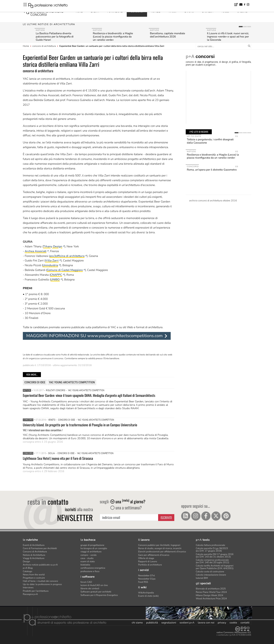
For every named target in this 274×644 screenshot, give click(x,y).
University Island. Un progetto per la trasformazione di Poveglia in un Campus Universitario (80, 425)
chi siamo (137, 623)
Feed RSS (143, 582)
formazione (115, 12)
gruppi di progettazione (92, 545)
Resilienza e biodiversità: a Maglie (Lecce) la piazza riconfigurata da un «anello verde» (113, 37)
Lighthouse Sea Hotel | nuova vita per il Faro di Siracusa (58, 458)
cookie (233, 623)
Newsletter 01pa (147, 579)
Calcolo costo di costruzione (210, 572)
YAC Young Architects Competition (72, 382)
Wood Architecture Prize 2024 (211, 599)
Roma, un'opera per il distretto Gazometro (212, 170)
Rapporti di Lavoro (148, 561)
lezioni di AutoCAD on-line (94, 585)
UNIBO (55, 280)
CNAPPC (56, 275)
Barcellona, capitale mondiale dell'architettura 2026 (168, 35)
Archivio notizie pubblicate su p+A (40, 565)
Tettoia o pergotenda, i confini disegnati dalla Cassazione (210, 141)
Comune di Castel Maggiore (65, 270)
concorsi (39, 15)
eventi (95, 12)
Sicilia (51, 453)
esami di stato (88, 561)
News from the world (34, 575)
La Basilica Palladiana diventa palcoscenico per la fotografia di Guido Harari (55, 37)
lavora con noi (206, 623)
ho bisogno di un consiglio (94, 548)
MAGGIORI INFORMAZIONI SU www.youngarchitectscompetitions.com (94, 336)
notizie (156, 12)
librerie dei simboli (90, 588)
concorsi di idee (35, 382)
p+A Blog (28, 568)
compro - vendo (89, 555)
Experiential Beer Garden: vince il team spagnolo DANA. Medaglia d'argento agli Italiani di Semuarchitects (89, 395)
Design (26, 561)
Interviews (28, 588)
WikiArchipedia (146, 593)
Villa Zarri (52, 260)
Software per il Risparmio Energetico (99, 595)
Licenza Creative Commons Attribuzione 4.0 (228, 632)
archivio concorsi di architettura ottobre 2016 (213, 201)
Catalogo (27, 571)
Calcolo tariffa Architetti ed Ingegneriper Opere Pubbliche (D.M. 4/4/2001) (215, 567)
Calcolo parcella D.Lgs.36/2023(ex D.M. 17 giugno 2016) (212, 550)
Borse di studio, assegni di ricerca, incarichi (160, 548)
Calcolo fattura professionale (210, 545)
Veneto (52, 420)
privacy (222, 623)
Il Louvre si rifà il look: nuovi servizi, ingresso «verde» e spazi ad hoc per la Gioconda (228, 37)
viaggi (172, 12)
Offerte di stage (146, 558)
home (79, 12)
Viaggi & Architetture (34, 558)
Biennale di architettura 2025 (211, 589)
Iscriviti (166, 518)
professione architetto (44, 11)
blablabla (85, 565)
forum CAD (86, 582)
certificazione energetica (93, 568)
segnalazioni (169, 623)
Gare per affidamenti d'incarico (154, 555)
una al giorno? (128, 501)
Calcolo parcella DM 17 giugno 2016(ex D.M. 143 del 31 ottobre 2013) (215, 555)
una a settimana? (126, 507)
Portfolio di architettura (150, 565)
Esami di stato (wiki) (148, 596)
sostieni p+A (187, 623)
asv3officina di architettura (67, 256)
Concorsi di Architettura (35, 552)
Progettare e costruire (34, 578)
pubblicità (152, 623)
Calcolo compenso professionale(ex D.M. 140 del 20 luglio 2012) (212, 561)
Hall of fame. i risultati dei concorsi (40, 581)
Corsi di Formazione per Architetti (40, 548)
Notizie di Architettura (34, 555)
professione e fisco (90, 571)
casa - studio (87, 558)
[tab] (241, 27)
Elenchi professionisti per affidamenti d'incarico (162, 552)
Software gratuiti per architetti (96, 592)
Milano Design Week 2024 (209, 595)
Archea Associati (36, 251)
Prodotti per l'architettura (36, 591)
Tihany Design (53, 246)
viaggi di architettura (91, 552)
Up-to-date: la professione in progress (42, 584)
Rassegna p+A (30, 594)
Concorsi (28, 420)
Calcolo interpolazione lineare (211, 575)
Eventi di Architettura (34, 545)
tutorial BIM (202, 578)
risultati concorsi (56, 390)
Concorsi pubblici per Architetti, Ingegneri (159, 545)
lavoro (189, 12)
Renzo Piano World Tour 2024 (211, 592)
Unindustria (50, 265)
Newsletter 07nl (147, 576)
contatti (245, 623)
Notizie (27, 390)
